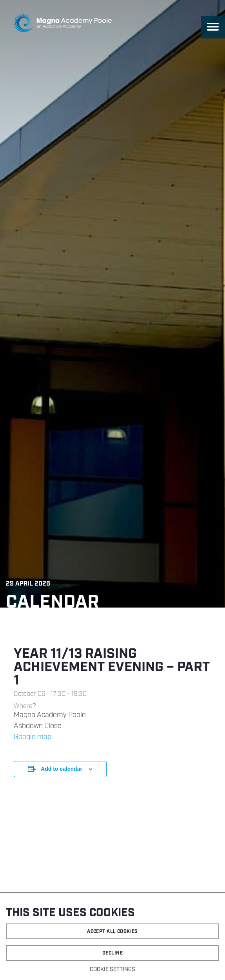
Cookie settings (112, 969)
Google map (33, 737)
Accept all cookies (112, 932)
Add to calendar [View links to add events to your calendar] (62, 769)
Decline (112, 953)
